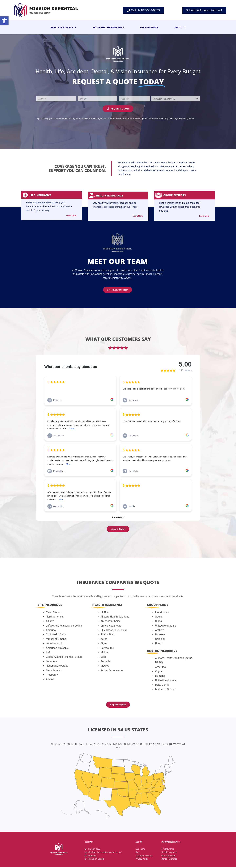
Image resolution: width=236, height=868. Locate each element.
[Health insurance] (92, 195)
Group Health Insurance (108, 27)
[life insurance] (26, 195)
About (180, 27)
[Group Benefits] (159, 195)
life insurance (42, 195)
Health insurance (111, 195)
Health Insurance (63, 27)
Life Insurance (149, 27)
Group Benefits (175, 195)
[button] (4, 21)
